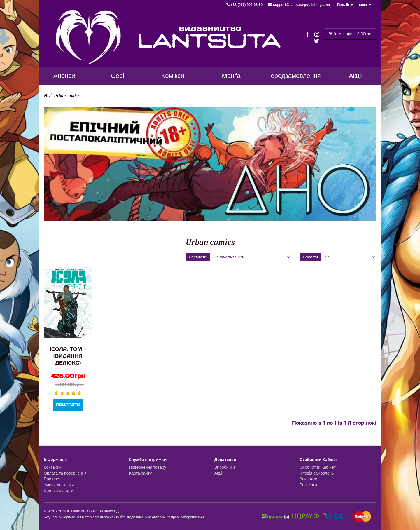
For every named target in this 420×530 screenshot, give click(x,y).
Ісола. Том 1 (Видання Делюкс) (68, 356)
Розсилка (309, 485)
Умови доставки (59, 485)
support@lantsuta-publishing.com (299, 5)
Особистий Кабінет (318, 467)
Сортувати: (198, 257)
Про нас (51, 479)
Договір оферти (58, 491)
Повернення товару (148, 467)
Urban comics (67, 96)
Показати (310, 257)
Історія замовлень (317, 473)
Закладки (309, 479)
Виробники (225, 467)
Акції (219, 473)
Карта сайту (141, 473)
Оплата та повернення (65, 473)
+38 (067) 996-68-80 (245, 5)
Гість (345, 5)
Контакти (52, 467)
